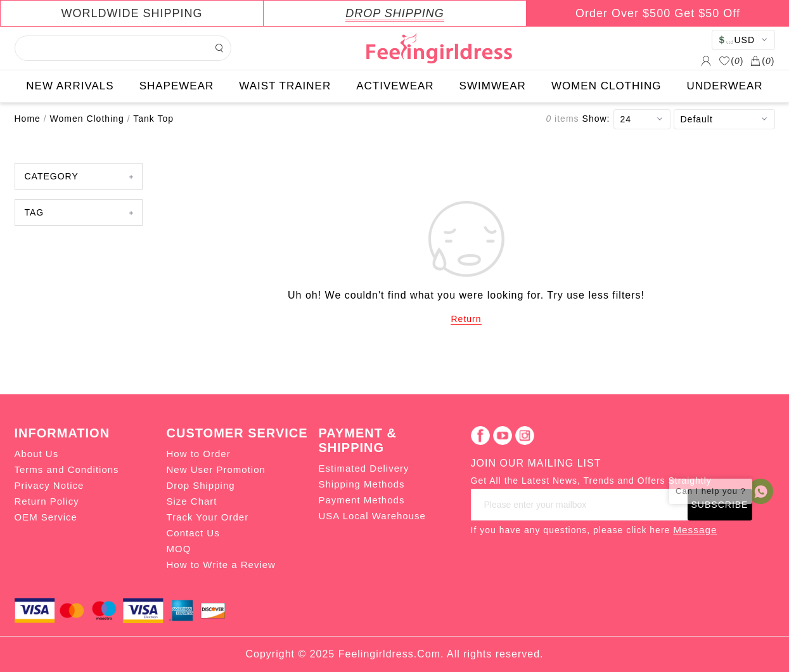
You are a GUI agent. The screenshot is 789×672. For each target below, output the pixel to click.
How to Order (199, 454)
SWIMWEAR (493, 86)
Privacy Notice (49, 485)
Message (695, 530)
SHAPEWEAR (177, 86)
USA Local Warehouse (372, 516)
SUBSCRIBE (720, 505)
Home (28, 119)
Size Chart (192, 501)
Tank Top (153, 119)
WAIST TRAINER (285, 86)
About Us (37, 454)
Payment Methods (362, 500)
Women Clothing (87, 119)
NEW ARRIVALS (70, 86)
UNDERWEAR (725, 86)
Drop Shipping (201, 485)
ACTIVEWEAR (395, 86)
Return (466, 319)
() (731, 61)
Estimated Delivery (364, 468)
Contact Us (193, 533)
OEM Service (46, 517)
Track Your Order (208, 517)
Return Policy (47, 501)
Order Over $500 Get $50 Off (658, 13)
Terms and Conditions (67, 469)
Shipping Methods (362, 484)
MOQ (179, 549)
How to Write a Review (221, 565)
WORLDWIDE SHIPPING (131, 13)
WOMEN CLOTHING (606, 86)
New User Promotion (216, 469)
